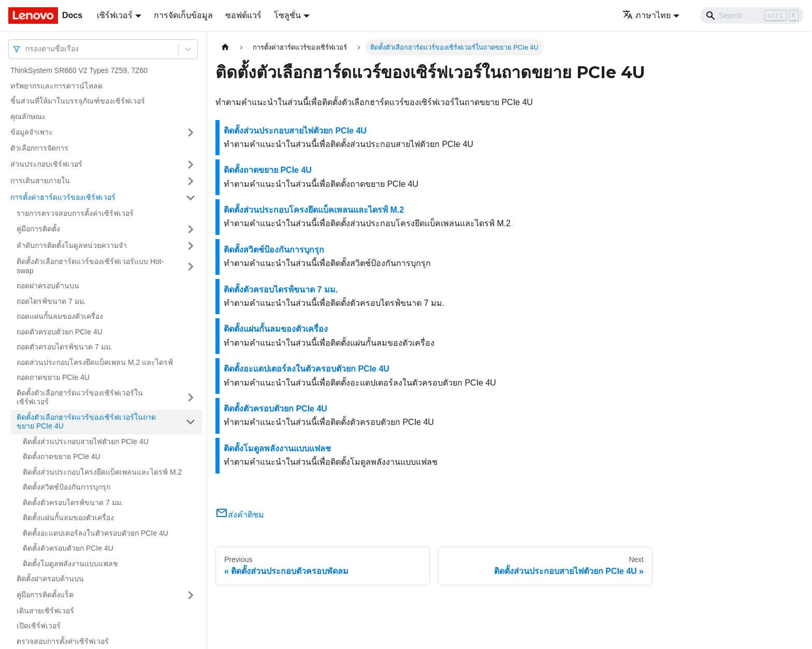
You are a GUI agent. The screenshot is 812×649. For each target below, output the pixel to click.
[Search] (752, 16)
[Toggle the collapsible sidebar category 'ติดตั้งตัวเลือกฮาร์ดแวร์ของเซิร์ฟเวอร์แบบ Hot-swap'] (191, 266)
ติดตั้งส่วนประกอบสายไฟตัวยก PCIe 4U (86, 441)
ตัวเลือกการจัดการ (39, 148)
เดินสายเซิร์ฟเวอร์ (45, 611)
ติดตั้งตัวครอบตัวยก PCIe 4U (68, 548)
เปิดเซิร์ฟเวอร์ (39, 626)
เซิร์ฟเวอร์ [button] (115, 15)
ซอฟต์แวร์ (243, 15)
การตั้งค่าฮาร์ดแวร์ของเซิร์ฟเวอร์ (63, 197)
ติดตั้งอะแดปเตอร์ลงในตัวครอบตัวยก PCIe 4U (96, 533)
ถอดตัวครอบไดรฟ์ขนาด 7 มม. (64, 347)
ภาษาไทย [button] (647, 15)
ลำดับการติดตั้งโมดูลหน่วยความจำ (72, 245)
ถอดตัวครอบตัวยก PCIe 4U (60, 332)
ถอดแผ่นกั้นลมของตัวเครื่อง (60, 316)
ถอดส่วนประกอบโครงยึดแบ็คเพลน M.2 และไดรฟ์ (95, 362)
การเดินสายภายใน (40, 181)
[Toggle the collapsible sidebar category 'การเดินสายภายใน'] (191, 181)
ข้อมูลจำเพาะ (32, 132)
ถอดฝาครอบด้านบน (48, 286)
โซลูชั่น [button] (287, 15)
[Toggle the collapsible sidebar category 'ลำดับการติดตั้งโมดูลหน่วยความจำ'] (191, 246)
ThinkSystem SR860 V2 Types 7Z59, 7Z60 (79, 70)
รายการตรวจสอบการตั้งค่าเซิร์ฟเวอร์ (75, 213)
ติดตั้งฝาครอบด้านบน (50, 579)
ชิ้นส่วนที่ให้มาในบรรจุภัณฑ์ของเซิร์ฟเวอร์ (78, 101)
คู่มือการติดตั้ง (38, 229)
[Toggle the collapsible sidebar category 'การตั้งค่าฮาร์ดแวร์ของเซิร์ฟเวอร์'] (191, 198)
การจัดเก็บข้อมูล (183, 15)
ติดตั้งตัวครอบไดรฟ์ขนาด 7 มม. (73, 503)
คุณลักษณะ (28, 116)
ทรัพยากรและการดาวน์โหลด (56, 86)
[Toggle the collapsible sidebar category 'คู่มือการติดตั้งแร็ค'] (191, 595)
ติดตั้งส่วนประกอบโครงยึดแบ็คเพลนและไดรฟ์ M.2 (102, 472)
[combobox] (26, 49)
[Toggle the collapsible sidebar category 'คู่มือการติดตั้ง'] (191, 229)
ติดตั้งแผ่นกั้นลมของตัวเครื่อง (68, 518)
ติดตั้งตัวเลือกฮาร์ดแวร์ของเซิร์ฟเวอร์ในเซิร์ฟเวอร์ (80, 397)
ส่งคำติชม (240, 515)
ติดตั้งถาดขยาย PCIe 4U (62, 456)
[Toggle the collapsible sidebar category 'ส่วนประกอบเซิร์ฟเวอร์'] (191, 165)
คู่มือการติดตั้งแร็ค (45, 595)
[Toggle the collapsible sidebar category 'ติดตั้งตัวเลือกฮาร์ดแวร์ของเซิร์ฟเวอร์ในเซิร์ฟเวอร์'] (191, 398)
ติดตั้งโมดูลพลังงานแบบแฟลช (70, 564)
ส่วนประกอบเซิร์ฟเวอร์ (46, 164)
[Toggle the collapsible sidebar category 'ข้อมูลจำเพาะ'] (191, 132)
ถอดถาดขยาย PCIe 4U (53, 377)
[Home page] (225, 47)
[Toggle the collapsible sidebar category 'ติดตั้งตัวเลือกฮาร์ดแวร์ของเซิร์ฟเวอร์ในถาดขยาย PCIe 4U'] (191, 422)
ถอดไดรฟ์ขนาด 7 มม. (51, 301)
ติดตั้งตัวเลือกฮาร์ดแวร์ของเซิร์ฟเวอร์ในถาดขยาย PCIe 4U (86, 422)
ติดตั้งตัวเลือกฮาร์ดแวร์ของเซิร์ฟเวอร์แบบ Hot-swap (90, 266)
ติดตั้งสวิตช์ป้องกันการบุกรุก (67, 487)
